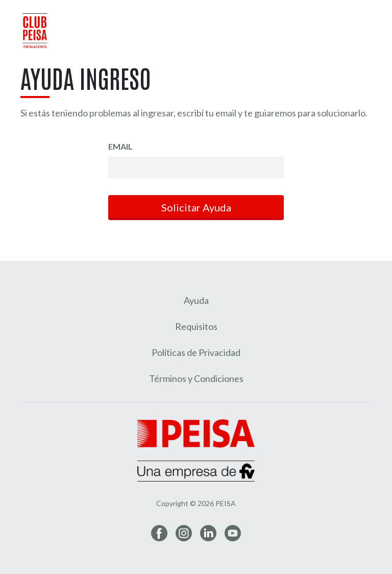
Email (120, 146)
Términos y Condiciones (196, 378)
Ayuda (196, 300)
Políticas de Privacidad (196, 352)
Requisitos (196, 326)
